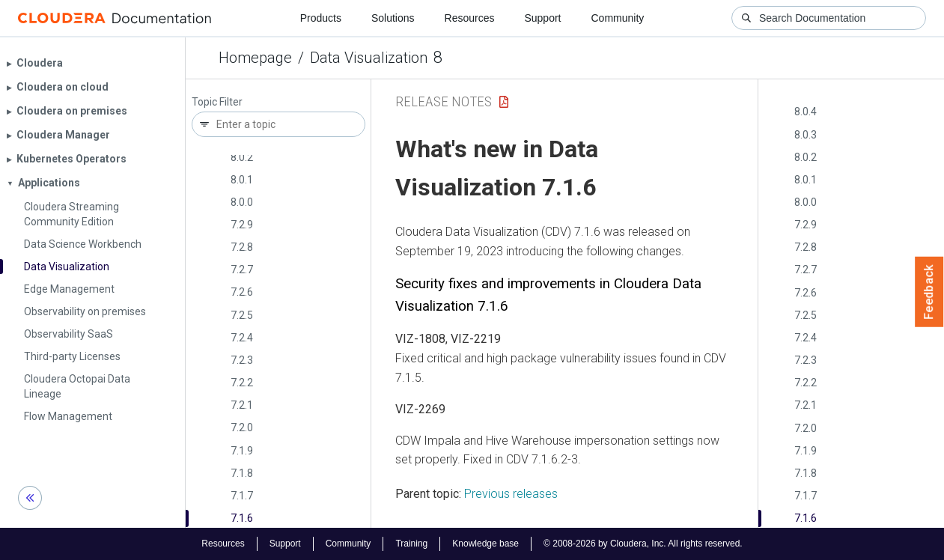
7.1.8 (242, 473)
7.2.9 (242, 225)
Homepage (255, 58)
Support (542, 18)
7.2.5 (242, 315)
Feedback (929, 292)
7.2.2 (242, 383)
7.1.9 (242, 451)
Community (618, 18)
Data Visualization (369, 58)
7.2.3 (242, 360)
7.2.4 (242, 338)
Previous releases (511, 494)
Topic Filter (217, 102)
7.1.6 (242, 518)
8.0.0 (242, 202)
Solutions (393, 18)
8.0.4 (806, 112)
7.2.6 (242, 292)
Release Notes (444, 101)
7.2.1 (242, 405)
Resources (470, 18)
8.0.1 (242, 180)
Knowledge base (485, 544)
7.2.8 (242, 247)
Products (321, 18)
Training (411, 544)
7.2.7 (242, 270)
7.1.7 (242, 496)
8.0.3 (806, 135)
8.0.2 (242, 157)
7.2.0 (242, 427)
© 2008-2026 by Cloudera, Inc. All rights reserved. (643, 544)
